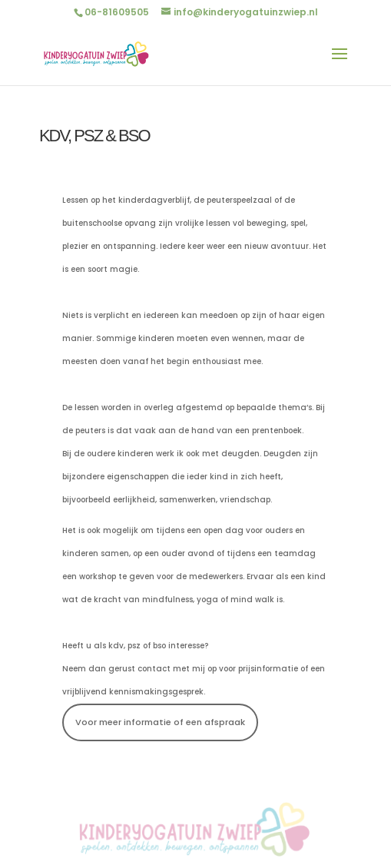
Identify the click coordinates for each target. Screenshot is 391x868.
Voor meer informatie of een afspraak (160, 722)
